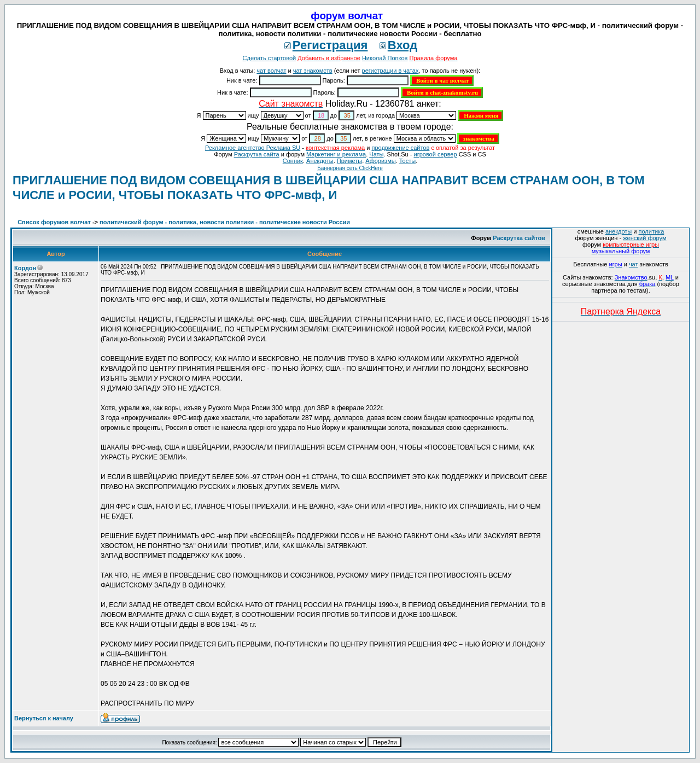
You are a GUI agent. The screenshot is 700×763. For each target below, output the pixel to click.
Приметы (349, 161)
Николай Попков (385, 58)
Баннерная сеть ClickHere (350, 168)
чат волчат (271, 71)
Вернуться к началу (44, 718)
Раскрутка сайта (257, 154)
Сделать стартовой (270, 58)
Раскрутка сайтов (519, 238)
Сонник (293, 161)
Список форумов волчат (54, 222)
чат (634, 264)
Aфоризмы (380, 161)
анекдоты (619, 231)
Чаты (376, 154)
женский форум (644, 238)
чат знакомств (313, 71)
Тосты (407, 161)
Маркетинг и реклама (336, 154)
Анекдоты (320, 161)
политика (652, 231)
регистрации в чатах (390, 71)
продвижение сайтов (400, 148)
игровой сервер (435, 154)
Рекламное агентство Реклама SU (253, 148)
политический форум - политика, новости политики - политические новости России (225, 222)
